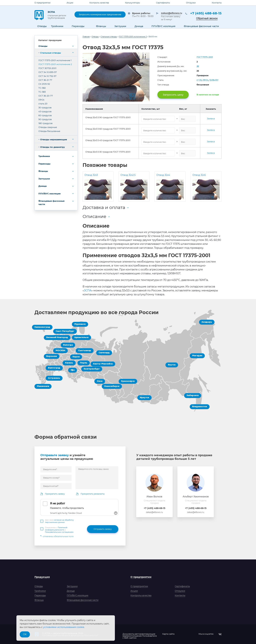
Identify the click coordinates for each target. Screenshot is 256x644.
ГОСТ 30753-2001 (47, 68)
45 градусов (45, 111)
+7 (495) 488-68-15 (206, 13)
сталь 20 (43, 104)
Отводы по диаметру (53, 147)
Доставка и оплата (104, 207)
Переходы (44, 164)
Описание (94, 216)
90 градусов (45, 119)
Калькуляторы (132, 3)
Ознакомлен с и (59, 530)
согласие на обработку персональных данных (59, 521)
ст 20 (199, 80)
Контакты (217, 3)
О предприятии (42, 3)
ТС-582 (42, 88)
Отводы (43, 46)
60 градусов (45, 115)
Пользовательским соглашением (59, 532)
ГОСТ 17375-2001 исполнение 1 (55, 60)
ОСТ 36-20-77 (46, 96)
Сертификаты (163, 3)
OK (25, 634)
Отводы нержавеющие (54, 139)
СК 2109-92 (44, 84)
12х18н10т (214, 80)
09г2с (41, 100)
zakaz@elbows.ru (171, 13)
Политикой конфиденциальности (56, 529)
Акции (70, 3)
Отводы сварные (48, 127)
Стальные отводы (51, 53)
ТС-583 (42, 92)
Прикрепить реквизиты (93, 494)
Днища (43, 186)
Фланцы (43, 171)
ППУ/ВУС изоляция (49, 194)
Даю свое (59, 521)
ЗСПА (59, 15)
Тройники (44, 156)
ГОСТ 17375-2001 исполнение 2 (55, 64)
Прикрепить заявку (55, 494)
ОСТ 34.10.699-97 (48, 72)
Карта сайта (168, 634)
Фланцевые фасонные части (51, 203)
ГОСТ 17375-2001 (205, 57)
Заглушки (44, 179)
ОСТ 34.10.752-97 (47, 76)
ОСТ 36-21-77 (45, 80)
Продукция (42, 577)
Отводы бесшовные (49, 131)
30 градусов (45, 107)
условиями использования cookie (64, 627)
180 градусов (45, 123)
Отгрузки (191, 3)
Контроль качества (99, 3)
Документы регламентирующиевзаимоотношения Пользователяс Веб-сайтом (140, 634)
